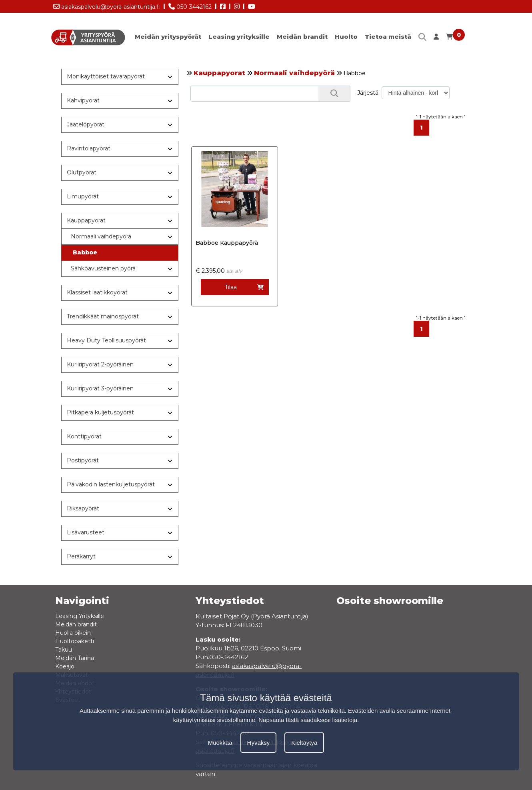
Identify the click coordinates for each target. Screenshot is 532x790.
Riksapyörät (83, 508)
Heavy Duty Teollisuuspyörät (106, 340)
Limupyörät (83, 196)
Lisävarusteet (86, 532)
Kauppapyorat (219, 73)
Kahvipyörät (83, 100)
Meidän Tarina (75, 658)
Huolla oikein (73, 633)
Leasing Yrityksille (80, 616)
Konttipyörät (84, 436)
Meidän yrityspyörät (168, 37)
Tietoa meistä (388, 37)
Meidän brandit (302, 37)
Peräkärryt (81, 556)
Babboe (85, 252)
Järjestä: (368, 93)
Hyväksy (259, 743)
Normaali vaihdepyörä (294, 73)
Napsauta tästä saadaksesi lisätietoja (308, 720)
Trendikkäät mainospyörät (103, 316)
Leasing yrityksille (239, 37)
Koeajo (65, 666)
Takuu (64, 650)
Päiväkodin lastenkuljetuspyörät (111, 484)
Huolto (346, 37)
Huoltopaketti (75, 641)
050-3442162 (190, 5)
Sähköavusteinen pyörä (103, 268)
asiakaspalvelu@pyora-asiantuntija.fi (107, 5)
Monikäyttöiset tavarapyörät (106, 76)
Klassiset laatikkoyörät (97, 292)
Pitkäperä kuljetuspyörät (100, 412)
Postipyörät (83, 460)
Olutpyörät (82, 172)
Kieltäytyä (304, 743)
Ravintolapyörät (89, 148)
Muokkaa (220, 743)
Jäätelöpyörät (86, 124)
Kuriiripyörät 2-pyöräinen (100, 364)
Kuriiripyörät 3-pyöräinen (100, 388)
